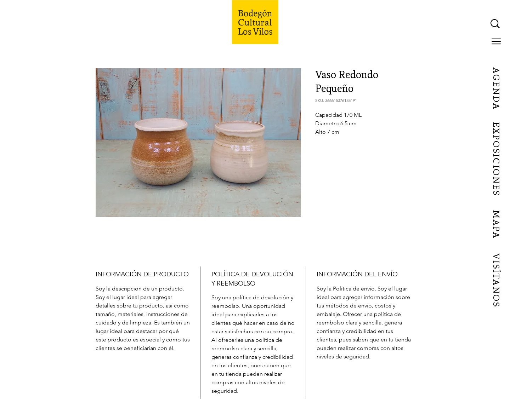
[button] (496, 41)
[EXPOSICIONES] (496, 159)
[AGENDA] (496, 89)
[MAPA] (496, 225)
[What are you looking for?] (424, 24)
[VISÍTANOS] (496, 281)
